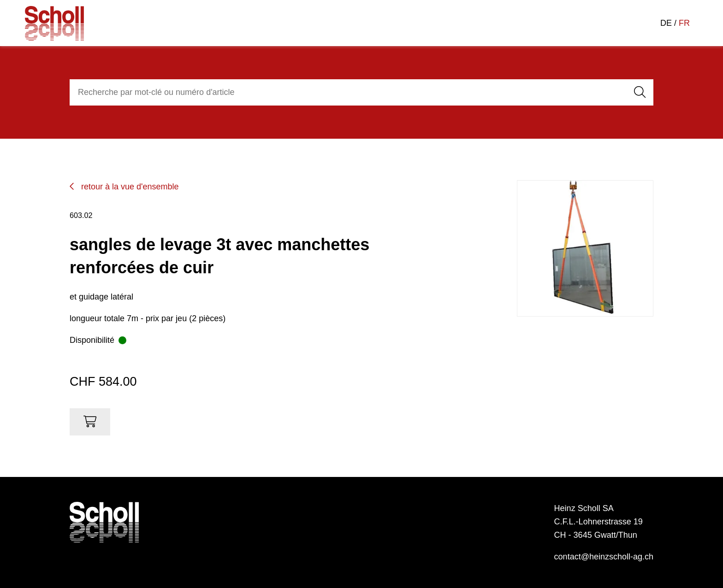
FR (684, 23)
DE (666, 23)
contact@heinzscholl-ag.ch (604, 557)
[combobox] (347, 92)
